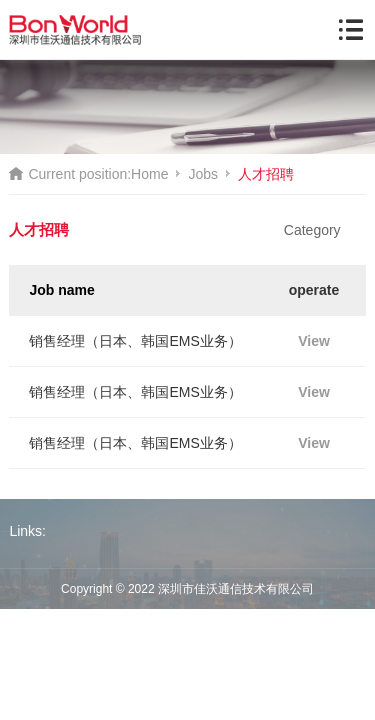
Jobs (203, 174)
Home (149, 174)
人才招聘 (266, 174)
